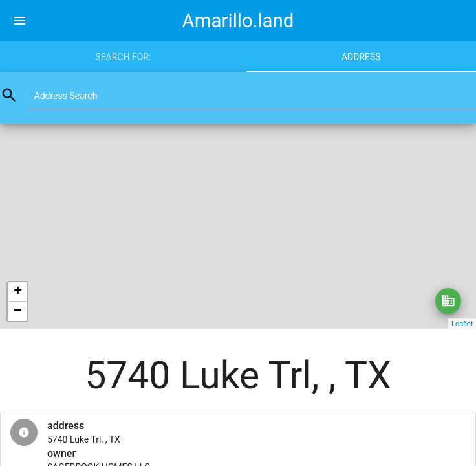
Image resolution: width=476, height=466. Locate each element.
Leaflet (462, 324)
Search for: (123, 57)
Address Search (66, 96)
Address (361, 57)
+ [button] (18, 292)
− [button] (18, 311)
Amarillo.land (238, 21)
